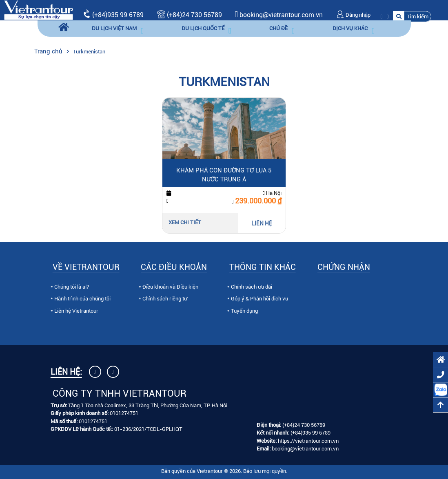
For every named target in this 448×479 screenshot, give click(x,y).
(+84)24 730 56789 (190, 15)
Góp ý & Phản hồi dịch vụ (259, 299)
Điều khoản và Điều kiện (170, 287)
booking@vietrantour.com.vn (281, 15)
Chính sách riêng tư (165, 299)
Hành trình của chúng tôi (82, 299)
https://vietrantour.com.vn (308, 441)
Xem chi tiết (185, 222)
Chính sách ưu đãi (252, 287)
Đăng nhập (353, 15)
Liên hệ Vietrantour (76, 311)
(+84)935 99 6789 (118, 15)
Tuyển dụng (244, 311)
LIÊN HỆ (262, 223)
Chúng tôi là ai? (72, 287)
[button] (412, 17)
